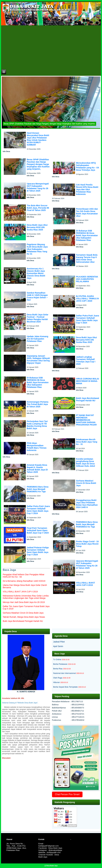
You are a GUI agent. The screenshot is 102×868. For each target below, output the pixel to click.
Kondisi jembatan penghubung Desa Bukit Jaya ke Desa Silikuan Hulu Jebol (86, 462)
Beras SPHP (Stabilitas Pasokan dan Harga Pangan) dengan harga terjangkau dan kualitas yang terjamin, (38, 164)
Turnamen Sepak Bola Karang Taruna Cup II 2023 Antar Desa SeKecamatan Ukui (87, 258)
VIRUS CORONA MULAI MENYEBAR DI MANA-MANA (88, 381)
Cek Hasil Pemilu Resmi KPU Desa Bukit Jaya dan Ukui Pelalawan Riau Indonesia (87, 189)
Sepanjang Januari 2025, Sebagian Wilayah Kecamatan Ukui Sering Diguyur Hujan (38, 359)
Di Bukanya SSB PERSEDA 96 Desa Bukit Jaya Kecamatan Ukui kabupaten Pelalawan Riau (38, 382)
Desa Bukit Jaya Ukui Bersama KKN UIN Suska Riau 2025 (37, 227)
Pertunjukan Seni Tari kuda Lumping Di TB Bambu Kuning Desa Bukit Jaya (37, 425)
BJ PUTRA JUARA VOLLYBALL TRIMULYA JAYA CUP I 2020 (87, 299)
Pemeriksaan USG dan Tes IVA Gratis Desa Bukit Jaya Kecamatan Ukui (87, 212)
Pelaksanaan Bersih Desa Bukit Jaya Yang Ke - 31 (87, 442)
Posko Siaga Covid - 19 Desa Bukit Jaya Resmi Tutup (87, 544)
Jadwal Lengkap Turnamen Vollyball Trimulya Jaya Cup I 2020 (86, 360)
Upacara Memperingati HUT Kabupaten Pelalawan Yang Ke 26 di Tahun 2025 (38, 187)
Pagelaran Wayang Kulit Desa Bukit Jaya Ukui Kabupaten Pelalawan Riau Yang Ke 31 (37, 249)
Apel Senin (58, 646)
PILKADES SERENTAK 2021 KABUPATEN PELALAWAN (87, 279)
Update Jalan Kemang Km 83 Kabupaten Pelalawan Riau (38, 339)
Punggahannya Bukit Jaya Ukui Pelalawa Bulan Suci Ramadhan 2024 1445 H (87, 504)
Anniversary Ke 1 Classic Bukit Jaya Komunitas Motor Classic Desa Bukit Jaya (36, 273)
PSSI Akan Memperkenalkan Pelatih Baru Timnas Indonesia (37, 447)
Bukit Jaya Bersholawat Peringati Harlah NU (88, 399)
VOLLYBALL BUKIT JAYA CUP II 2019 (86, 584)
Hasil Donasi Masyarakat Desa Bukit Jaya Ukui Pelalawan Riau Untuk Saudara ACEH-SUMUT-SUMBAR (38, 139)
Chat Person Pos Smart (67, 794)
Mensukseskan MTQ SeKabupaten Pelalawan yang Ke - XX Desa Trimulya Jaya (88, 166)
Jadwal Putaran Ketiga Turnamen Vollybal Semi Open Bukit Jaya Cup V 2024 (38, 551)
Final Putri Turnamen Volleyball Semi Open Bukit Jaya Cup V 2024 (38, 530)
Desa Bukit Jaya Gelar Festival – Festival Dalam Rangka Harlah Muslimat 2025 (38, 318)
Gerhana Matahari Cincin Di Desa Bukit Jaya (86, 483)
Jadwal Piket (59, 642)
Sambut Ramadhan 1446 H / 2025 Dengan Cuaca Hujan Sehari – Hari (37, 296)
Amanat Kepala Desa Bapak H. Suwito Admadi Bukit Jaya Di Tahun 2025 (37, 468)
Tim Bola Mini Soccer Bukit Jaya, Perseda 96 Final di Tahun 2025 (38, 208)
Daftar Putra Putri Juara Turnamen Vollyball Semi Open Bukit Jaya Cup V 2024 (38, 510)
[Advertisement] (51, 47)
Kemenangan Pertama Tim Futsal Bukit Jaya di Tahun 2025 (38, 404)
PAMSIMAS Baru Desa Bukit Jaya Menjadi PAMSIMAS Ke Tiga (38, 489)
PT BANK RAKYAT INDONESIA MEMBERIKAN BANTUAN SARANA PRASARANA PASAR (86, 420)
